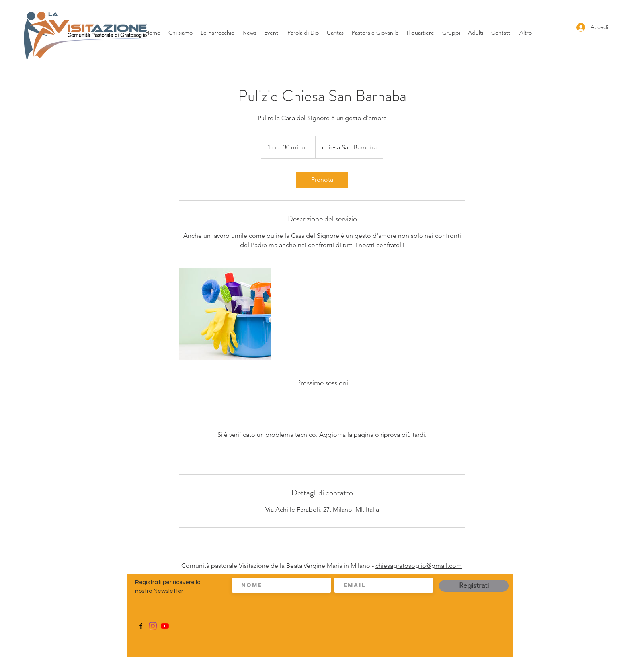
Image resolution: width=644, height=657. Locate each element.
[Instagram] (153, 626)
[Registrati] (474, 586)
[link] (322, 180)
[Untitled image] (225, 314)
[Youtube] (165, 626)
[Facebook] (141, 626)
